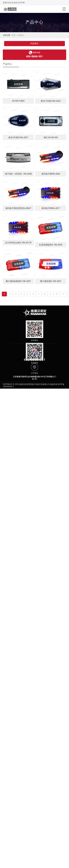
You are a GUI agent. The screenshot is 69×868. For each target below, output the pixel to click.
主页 (14, 35)
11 (63, 294)
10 (57, 294)
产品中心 (21, 35)
